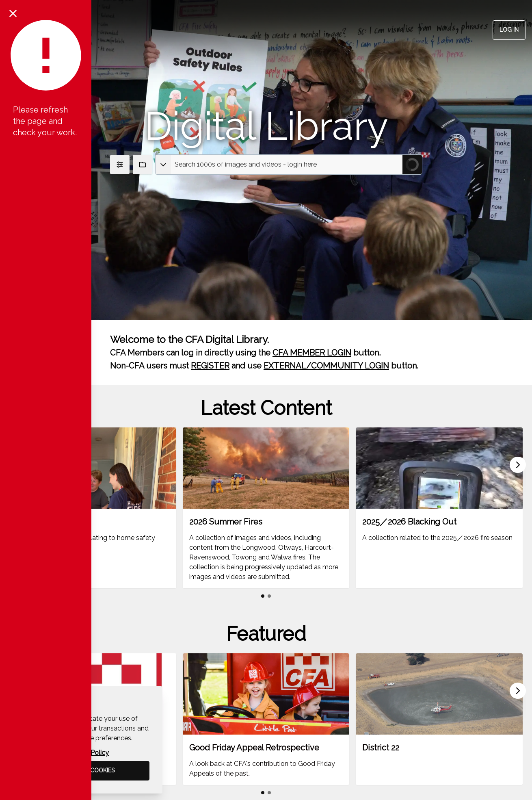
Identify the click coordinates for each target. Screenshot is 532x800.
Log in (509, 30)
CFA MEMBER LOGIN (312, 353)
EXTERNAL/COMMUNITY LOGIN (326, 366)
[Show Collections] (143, 165)
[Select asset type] (163, 165)
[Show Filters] (120, 165)
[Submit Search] (412, 165)
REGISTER (210, 366)
